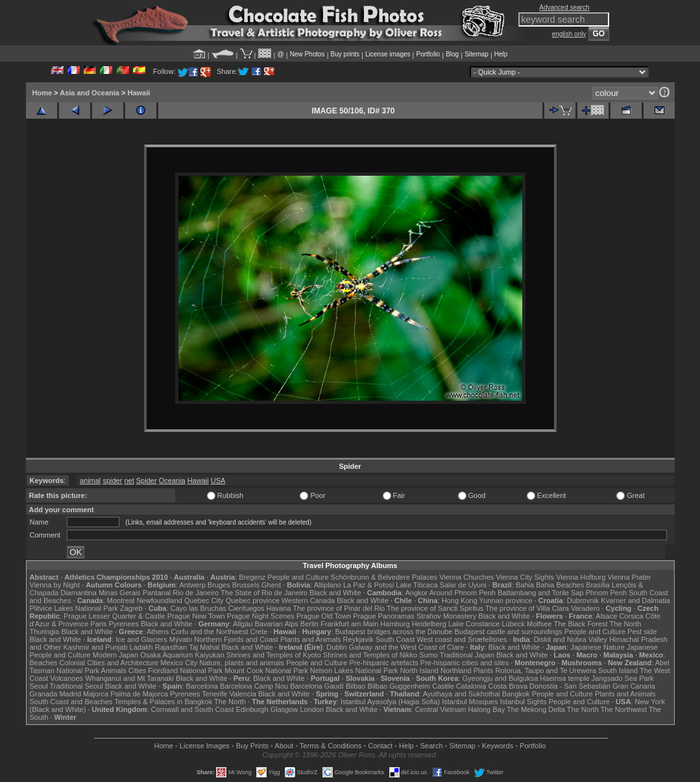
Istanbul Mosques (470, 702)
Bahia (525, 585)
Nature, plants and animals (242, 663)
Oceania (172, 480)
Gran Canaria (634, 686)
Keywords (498, 746)
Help (501, 54)
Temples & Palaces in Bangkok (163, 702)
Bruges (219, 585)
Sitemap (477, 54)
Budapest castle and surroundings (508, 632)
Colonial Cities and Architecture (109, 663)
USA (218, 480)
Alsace (606, 616)
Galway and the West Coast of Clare (407, 647)
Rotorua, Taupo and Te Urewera (546, 670)
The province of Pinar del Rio (339, 608)
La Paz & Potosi (368, 585)
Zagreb (131, 608)
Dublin (336, 647)
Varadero (585, 608)
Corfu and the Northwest (209, 632)
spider (112, 480)
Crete (259, 632)
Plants (484, 670)
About (284, 746)
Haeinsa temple (564, 678)
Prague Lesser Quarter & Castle (115, 616)
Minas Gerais (120, 593)
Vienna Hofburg (581, 577)
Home (42, 93)
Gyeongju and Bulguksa (500, 678)
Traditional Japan (467, 655)
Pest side (642, 632)
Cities (138, 670)
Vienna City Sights (525, 577)
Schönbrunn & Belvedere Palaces (384, 577)
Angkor (416, 593)
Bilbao (356, 686)
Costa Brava (508, 686)
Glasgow (284, 709)
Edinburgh (252, 709)
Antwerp (192, 585)
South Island (618, 670)
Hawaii (139, 93)
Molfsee (539, 624)
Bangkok (516, 694)
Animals (114, 670)
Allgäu (243, 624)
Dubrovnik (583, 600)
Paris (98, 624)
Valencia (243, 694)
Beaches (44, 663)
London (312, 709)
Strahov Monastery (446, 616)
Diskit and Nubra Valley (571, 639)
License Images (205, 746)
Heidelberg (429, 624)
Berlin (309, 624)
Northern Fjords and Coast (236, 639)
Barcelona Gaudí (317, 686)
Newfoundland (160, 600)
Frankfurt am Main (349, 624)
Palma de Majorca (139, 694)
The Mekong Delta (536, 709)
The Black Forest (580, 624)
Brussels (246, 585)
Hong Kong (460, 600)
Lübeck (513, 624)
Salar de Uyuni (463, 585)
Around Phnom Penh (463, 593)
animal (90, 480)
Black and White (335, 593)
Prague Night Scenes (261, 616)
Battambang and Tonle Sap (541, 593)
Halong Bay (486, 709)
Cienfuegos (247, 608)
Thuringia (45, 632)
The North (625, 624)
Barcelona (202, 686)
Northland (456, 670)
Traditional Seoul (77, 686)
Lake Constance (474, 624)
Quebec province (253, 600)
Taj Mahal (204, 647)
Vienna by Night (55, 585)
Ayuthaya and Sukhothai (462, 694)
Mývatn (181, 639)
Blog (452, 54)
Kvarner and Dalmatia (635, 600)
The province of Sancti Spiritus (435, 608)
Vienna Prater (629, 577)
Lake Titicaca (416, 585)
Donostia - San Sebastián (570, 686)
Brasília (598, 585)
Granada (44, 694)
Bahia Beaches (560, 585)
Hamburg (395, 624)
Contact (380, 746)
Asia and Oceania (90, 93)
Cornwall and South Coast (193, 709)
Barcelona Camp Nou (254, 686)
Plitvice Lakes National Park (74, 608)
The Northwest (624, 709)
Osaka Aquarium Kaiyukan (182, 655)
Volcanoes (66, 678)
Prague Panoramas (384, 616)
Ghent (271, 585)
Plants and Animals (311, 639)
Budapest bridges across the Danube (393, 632)
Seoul (39, 686)
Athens (158, 632)
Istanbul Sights (524, 702)
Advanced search (564, 7)
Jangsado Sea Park (623, 678)
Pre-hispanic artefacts (383, 663)
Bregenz (252, 577)
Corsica (631, 616)
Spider (147, 480)
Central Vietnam (441, 709)
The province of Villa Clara (527, 608)
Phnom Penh (607, 593)
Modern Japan (115, 655)
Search (432, 746)
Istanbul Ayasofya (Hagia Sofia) (390, 702)
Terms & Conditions (331, 746)
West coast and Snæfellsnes (462, 639)
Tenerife (214, 694)
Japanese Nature (597, 647)
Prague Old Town (324, 616)
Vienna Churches (466, 577)
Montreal (121, 600)
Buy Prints (252, 746)
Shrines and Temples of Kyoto (274, 655)
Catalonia (471, 686)
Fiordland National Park (185, 670)
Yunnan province (506, 600)
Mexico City (179, 663)
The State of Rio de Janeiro (264, 593)
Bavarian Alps (277, 624)
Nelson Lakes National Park (354, 670)
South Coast (395, 639)
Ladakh (141, 647)
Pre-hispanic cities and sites (465, 663)
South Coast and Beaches (71, 702)
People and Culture (298, 577)
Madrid (70, 694)
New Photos (308, 54)
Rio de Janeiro (196, 593)
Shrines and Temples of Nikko (370, 655)
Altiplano (328, 585)
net (129, 480)
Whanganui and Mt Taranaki (129, 678)
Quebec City (204, 600)
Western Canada (308, 600)
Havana (279, 608)
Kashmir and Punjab (95, 647)
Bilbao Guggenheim (399, 686)
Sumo (428, 655)
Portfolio (428, 54)
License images (388, 54)
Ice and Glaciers (141, 639)
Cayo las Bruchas (199, 608)
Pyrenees (123, 624)
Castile (443, 686)
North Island (419, 670)
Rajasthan (171, 647)
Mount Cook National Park (266, 670)
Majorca (96, 694)
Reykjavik (358, 639)
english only (569, 34)
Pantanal (157, 593)
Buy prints (345, 54)
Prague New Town (196, 616)
